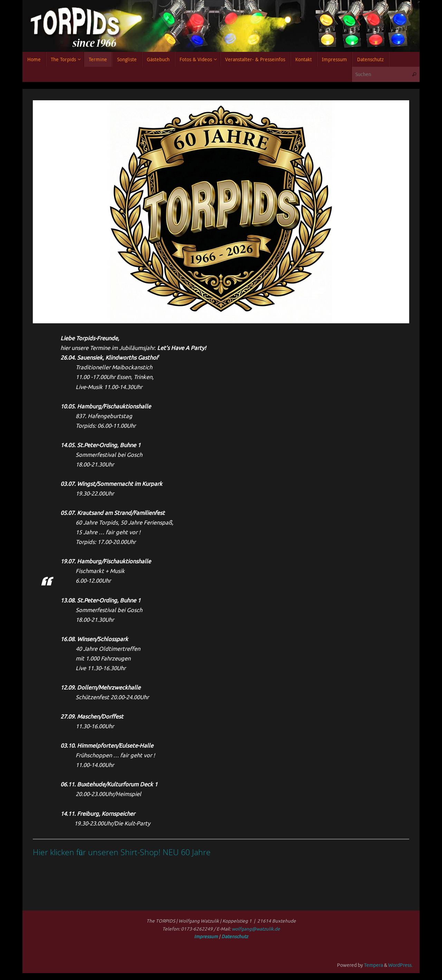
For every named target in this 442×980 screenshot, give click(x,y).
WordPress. (400, 965)
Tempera (373, 965)
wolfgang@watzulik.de (256, 929)
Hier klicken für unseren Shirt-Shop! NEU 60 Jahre (122, 852)
